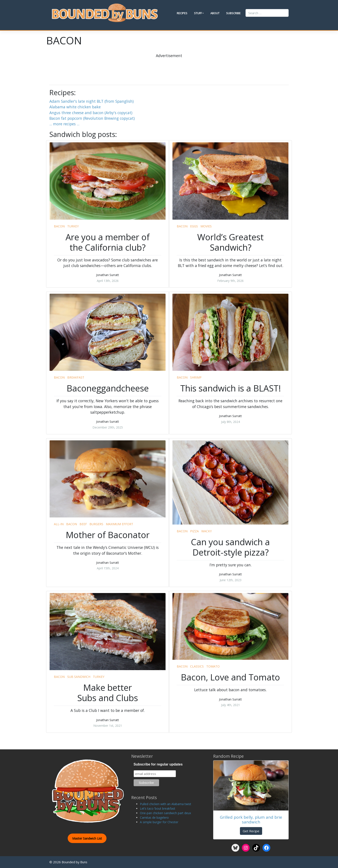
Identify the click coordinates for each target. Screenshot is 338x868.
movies (206, 226)
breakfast (76, 377)
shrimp (196, 377)
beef (83, 524)
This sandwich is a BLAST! (231, 388)
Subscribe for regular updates (158, 764)
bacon (59, 226)
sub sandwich (79, 677)
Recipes (182, 13)
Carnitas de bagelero (154, 818)
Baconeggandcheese (108, 388)
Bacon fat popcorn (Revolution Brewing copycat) (92, 118)
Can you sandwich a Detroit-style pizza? (230, 547)
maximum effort (120, 524)
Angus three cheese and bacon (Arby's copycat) (91, 113)
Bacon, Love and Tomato (230, 677)
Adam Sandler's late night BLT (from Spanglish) (92, 101)
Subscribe (233, 13)
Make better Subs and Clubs (108, 693)
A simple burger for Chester (159, 822)
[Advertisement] (169, 68)
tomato (213, 666)
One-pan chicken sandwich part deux (165, 813)
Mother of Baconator (108, 535)
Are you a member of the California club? (108, 242)
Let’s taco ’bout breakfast (158, 808)
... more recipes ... (64, 124)
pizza (194, 531)
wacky (207, 531)
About (215, 13)
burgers (96, 524)
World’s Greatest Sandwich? (230, 242)
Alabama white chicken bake (75, 107)
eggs (194, 226)
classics (197, 666)
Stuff (198, 13)
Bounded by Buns (74, 862)
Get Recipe (251, 831)
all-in (59, 524)
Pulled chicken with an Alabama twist (166, 804)
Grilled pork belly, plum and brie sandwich (251, 820)
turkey (73, 226)
